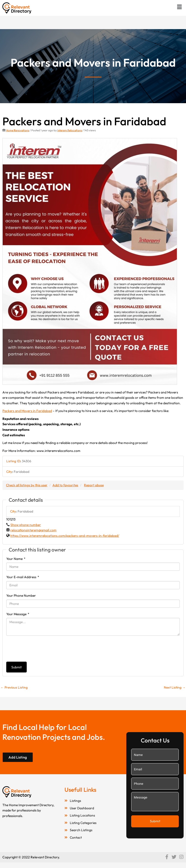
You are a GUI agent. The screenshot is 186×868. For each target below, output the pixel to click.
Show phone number (26, 525)
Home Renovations (17, 130)
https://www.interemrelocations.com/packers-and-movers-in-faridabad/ (65, 536)
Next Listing (175, 687)
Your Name (16, 559)
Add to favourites (65, 485)
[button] (180, 7)
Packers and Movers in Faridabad (27, 411)
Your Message (18, 614)
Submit (16, 667)
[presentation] (43, 649)
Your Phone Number (21, 596)
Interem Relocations (70, 130)
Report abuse (94, 485)
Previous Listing (14, 687)
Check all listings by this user (27, 485)
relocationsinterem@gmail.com (33, 530)
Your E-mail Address (23, 577)
